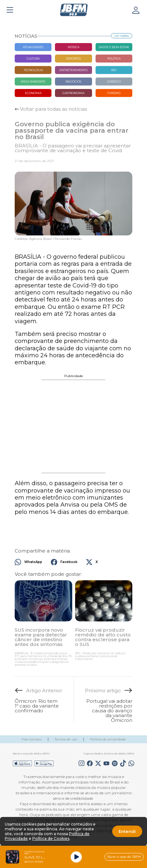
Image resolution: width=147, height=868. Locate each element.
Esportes (73, 59)
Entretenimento (73, 70)
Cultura (33, 59)
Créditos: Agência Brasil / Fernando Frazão (48, 239)
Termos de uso (66, 739)
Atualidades (33, 47)
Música (73, 47)
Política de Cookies (51, 838)
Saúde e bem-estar (114, 47)
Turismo (114, 93)
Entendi (127, 831)
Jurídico (114, 82)
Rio (114, 70)
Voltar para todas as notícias (53, 109)
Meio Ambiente (33, 82)
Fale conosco (31, 739)
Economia (33, 93)
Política (114, 59)
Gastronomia (73, 93)
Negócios (73, 82)
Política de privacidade (108, 739)
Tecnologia (33, 70)
